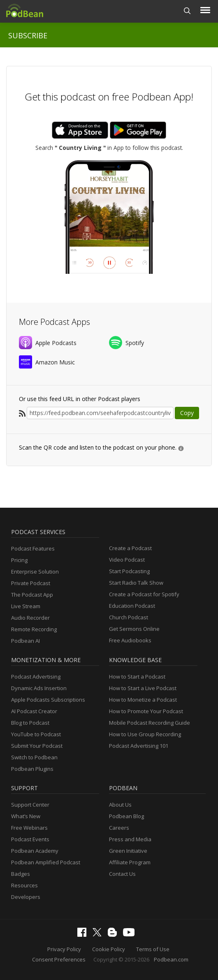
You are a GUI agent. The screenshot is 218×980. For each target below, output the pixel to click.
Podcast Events (30, 839)
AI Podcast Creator (34, 711)
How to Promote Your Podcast (146, 711)
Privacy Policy (64, 949)
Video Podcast (127, 560)
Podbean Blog (126, 816)
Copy (187, 413)
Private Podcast (31, 583)
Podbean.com (171, 959)
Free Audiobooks (130, 640)
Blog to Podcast (30, 723)
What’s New (26, 816)
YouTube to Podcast (36, 734)
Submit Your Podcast (37, 746)
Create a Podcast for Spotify (144, 594)
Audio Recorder (30, 618)
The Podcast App (32, 595)
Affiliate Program (130, 862)
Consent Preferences (59, 959)
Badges (21, 874)
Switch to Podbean (34, 757)
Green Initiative (128, 851)
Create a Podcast (130, 548)
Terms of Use (153, 949)
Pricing (19, 560)
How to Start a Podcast (137, 677)
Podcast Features (33, 548)
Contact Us (122, 874)
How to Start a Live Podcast (143, 688)
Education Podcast (132, 606)
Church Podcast (129, 617)
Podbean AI (26, 641)
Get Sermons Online (134, 629)
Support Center (30, 805)
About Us (120, 805)
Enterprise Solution (35, 572)
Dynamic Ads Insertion (39, 688)
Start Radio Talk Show (136, 583)
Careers (119, 828)
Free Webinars (29, 828)
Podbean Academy (35, 851)
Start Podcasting (129, 571)
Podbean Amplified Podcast (46, 862)
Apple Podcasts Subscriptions (48, 700)
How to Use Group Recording (145, 734)
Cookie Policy (109, 949)
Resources (24, 885)
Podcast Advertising (36, 677)
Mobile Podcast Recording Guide (150, 723)
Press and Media (130, 839)
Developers (26, 897)
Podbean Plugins (32, 769)
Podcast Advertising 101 (139, 746)
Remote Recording (34, 629)
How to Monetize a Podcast (143, 700)
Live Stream (26, 606)
